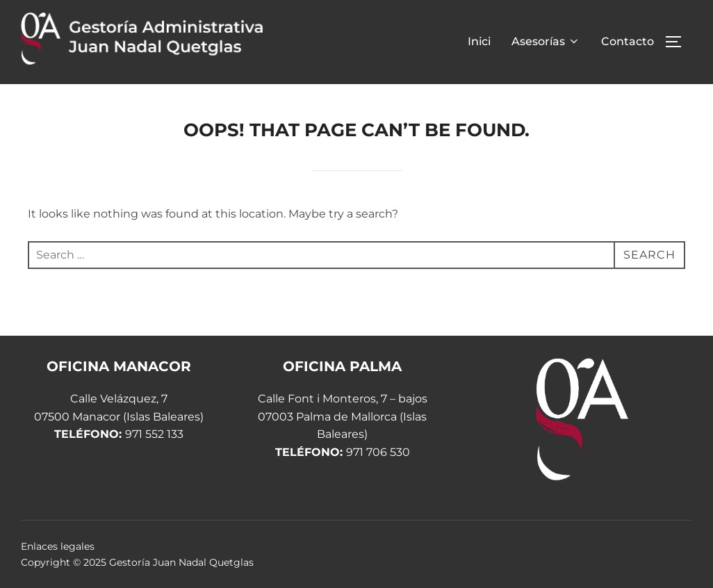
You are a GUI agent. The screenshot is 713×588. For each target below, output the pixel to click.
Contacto (628, 41)
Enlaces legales (58, 546)
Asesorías (546, 41)
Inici (479, 41)
